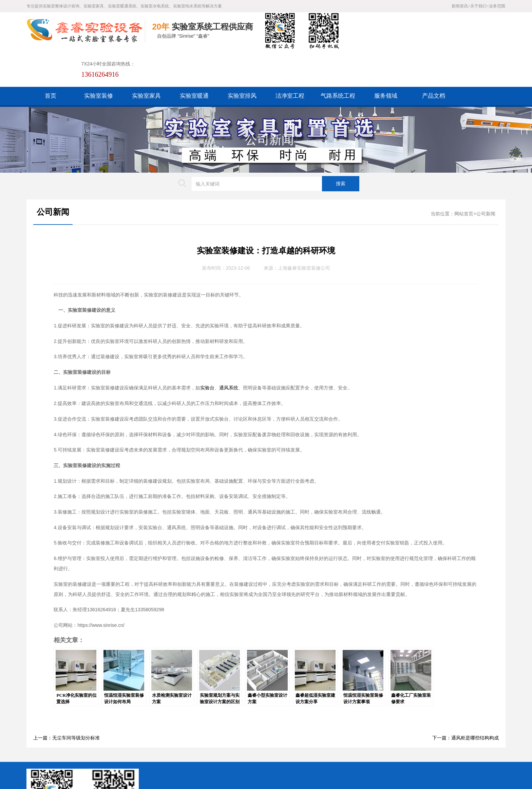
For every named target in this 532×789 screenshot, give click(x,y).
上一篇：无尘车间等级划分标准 (66, 701)
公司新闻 (269, 102)
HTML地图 (187, 737)
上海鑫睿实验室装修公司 (304, 231)
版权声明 (240, 737)
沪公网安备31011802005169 (183, 747)
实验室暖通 (194, 59)
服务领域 (386, 59)
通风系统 (229, 351)
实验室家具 (146, 59)
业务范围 (497, 6)
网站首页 (464, 177)
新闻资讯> (461, 6)
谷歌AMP (214, 737)
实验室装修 (99, 59)
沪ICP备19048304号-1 (199, 758)
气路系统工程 (338, 59)
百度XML (159, 737)
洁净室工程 (290, 59)
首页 (51, 59)
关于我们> (480, 6)
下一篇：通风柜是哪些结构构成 (465, 701)
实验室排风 (242, 59)
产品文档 (434, 59)
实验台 (207, 351)
